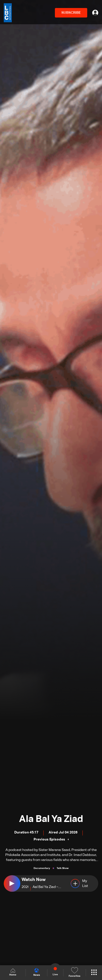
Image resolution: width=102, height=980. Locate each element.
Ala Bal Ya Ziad (51, 819)
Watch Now (34, 880)
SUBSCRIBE (71, 13)
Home (13, 972)
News (37, 972)
